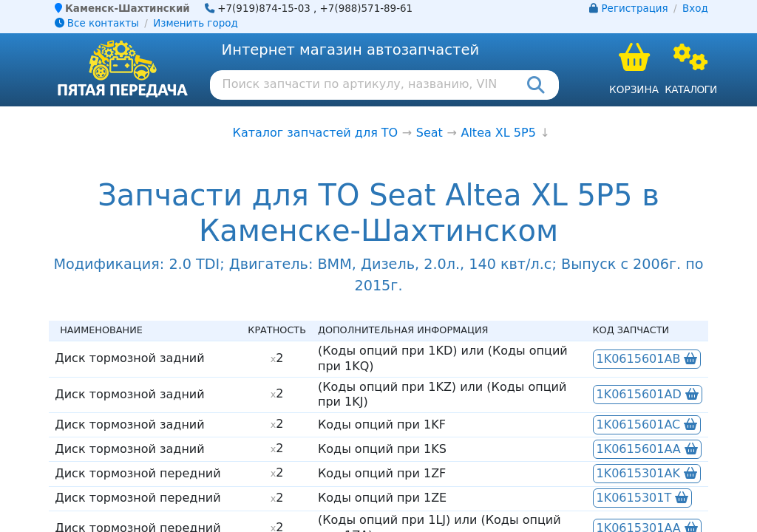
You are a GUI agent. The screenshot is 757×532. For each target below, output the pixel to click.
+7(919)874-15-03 (264, 8)
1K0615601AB (647, 359)
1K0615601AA (647, 449)
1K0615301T (643, 498)
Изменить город (195, 23)
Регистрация (635, 8)
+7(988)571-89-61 (367, 8)
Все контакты (97, 23)
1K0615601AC (647, 424)
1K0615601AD (648, 394)
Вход (695, 8)
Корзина (634, 89)
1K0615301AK (647, 473)
